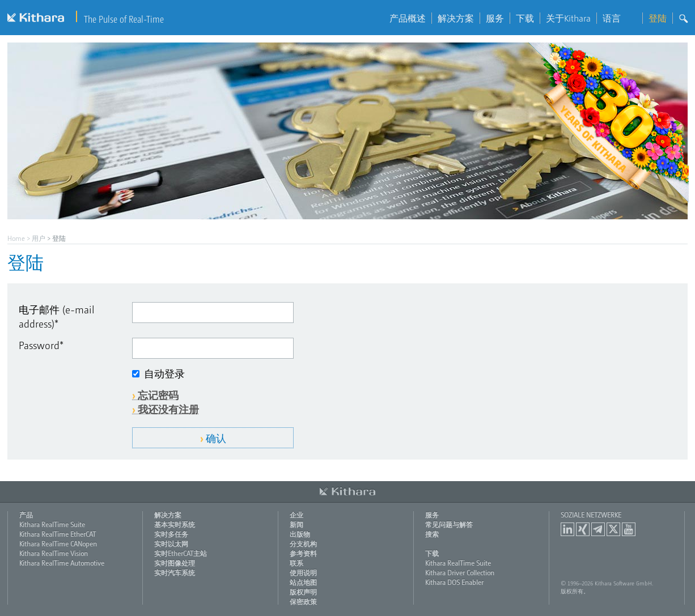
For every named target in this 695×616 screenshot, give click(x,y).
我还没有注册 (168, 409)
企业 (296, 515)
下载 (525, 18)
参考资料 (303, 553)
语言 (620, 18)
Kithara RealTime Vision (54, 553)
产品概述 (408, 18)
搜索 (432, 534)
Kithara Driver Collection (460, 572)
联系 (296, 563)
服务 (495, 18)
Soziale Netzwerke (591, 515)
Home (16, 238)
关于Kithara (568, 18)
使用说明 (303, 572)
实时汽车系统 (175, 572)
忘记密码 (158, 395)
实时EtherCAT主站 (181, 553)
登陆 (658, 18)
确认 (216, 438)
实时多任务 (171, 534)
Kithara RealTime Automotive (62, 563)
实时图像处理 (175, 563)
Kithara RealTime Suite (52, 524)
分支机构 (303, 543)
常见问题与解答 (449, 524)
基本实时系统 (175, 524)
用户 (39, 238)
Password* (41, 345)
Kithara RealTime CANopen (58, 543)
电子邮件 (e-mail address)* (57, 316)
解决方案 (456, 18)
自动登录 (164, 373)
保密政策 (303, 601)
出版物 (300, 534)
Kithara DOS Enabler (454, 582)
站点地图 (303, 582)
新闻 (296, 524)
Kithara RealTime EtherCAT (58, 534)
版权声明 (303, 592)
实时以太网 (171, 543)
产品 (26, 515)
